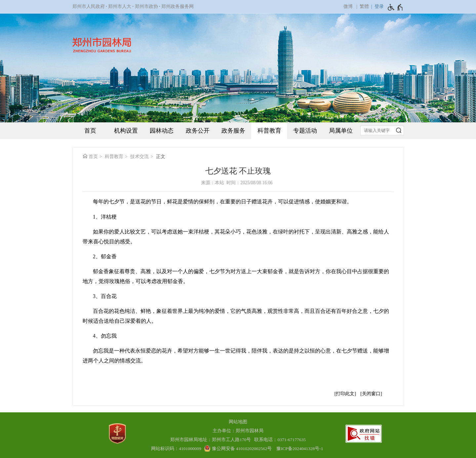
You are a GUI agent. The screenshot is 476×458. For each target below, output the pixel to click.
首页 (90, 131)
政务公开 (198, 131)
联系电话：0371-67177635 (280, 440)
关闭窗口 (371, 394)
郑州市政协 (146, 6)
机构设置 (126, 131)
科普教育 (269, 131)
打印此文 (345, 394)
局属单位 (341, 131)
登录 (379, 6)
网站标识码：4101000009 (176, 449)
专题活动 (305, 131)
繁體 (364, 6)
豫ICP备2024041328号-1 (300, 449)
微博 (348, 6)
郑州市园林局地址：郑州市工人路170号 (212, 440)
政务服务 (233, 131)
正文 (161, 157)
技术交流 (139, 157)
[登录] (376, 7)
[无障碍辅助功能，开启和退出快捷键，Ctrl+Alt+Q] (396, 7)
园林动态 (162, 131)
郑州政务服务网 (178, 6)
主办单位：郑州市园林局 (238, 431)
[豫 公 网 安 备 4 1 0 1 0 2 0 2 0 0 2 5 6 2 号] (238, 449)
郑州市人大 (120, 6)
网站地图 (238, 422)
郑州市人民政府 (89, 6)
